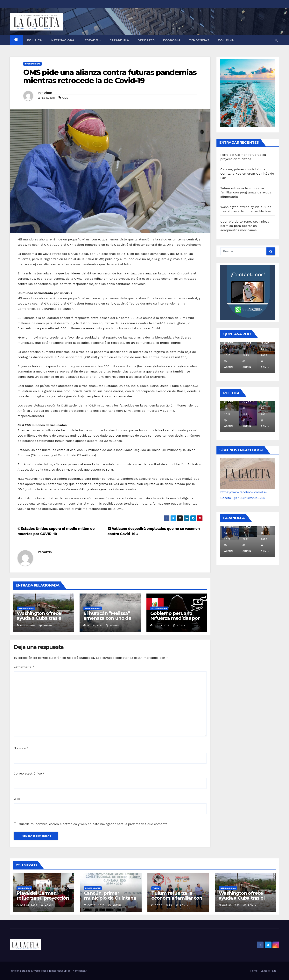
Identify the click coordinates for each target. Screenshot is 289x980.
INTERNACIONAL (63, 40)
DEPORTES (146, 40)
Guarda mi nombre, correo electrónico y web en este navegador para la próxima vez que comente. (93, 824)
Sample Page (268, 971)
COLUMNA (226, 40)
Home (254, 971)
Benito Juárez (93, 888)
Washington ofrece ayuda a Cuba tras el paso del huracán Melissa (40, 621)
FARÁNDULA (119, 40)
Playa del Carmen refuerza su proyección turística (43, 898)
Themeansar (79, 971)
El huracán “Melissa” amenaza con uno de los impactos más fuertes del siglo (107, 621)
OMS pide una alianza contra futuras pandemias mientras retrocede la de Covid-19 (110, 76)
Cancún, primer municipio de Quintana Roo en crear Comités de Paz (247, 174)
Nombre (21, 748)
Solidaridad (24, 888)
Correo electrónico (29, 773)
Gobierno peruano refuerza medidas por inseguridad (175, 618)
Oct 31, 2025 (29, 905)
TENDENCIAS (199, 40)
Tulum (156, 888)
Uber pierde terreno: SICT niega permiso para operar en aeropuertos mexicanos (245, 226)
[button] (276, 40)
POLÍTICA (35, 40)
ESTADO (93, 40)
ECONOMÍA (172, 40)
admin (48, 93)
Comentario (24, 667)
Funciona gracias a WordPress (28, 971)
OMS (65, 98)
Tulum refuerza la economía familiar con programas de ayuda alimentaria (246, 192)
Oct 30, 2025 (231, 905)
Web (17, 799)
